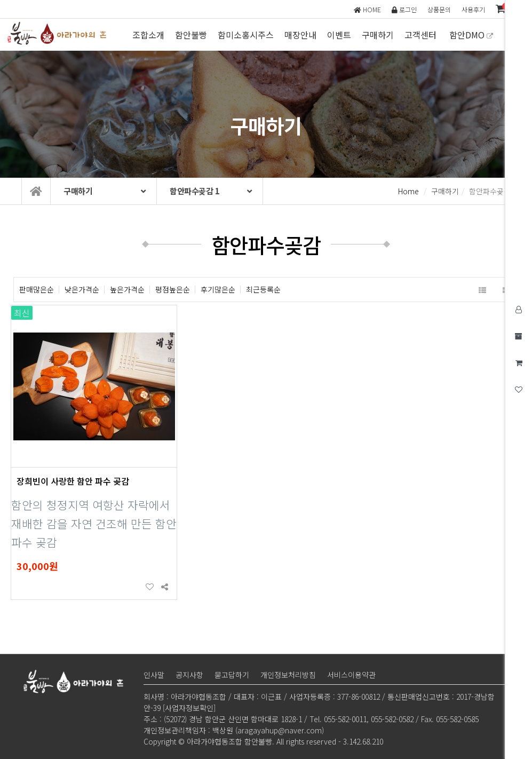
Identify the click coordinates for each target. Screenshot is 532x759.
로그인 (404, 9)
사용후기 (473, 9)
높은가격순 (127, 290)
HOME (367, 9)
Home (408, 191)
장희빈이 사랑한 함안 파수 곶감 (73, 481)
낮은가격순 (82, 290)
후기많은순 (218, 290)
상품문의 (439, 9)
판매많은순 (37, 290)
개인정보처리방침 (288, 675)
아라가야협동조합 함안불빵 (59, 33)
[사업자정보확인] (189, 708)
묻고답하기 (232, 675)
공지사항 (189, 675)
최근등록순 (263, 290)
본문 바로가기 (0, 0)
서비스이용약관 (351, 675)
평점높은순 (173, 290)
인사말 (154, 675)
